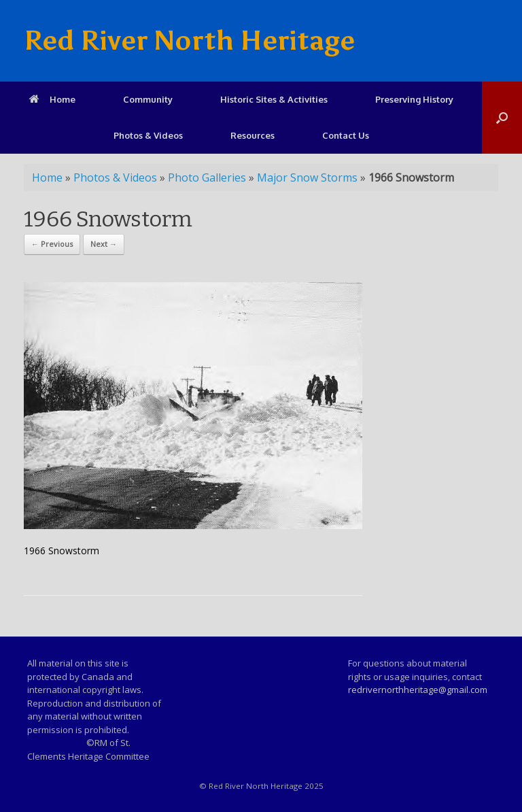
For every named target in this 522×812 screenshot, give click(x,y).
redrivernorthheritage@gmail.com (418, 690)
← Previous (52, 244)
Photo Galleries (207, 177)
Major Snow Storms (307, 177)
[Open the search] (502, 118)
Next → (104, 244)
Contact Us (346, 135)
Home (52, 99)
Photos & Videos (148, 135)
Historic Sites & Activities (274, 99)
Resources (253, 135)
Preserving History (414, 99)
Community (148, 99)
